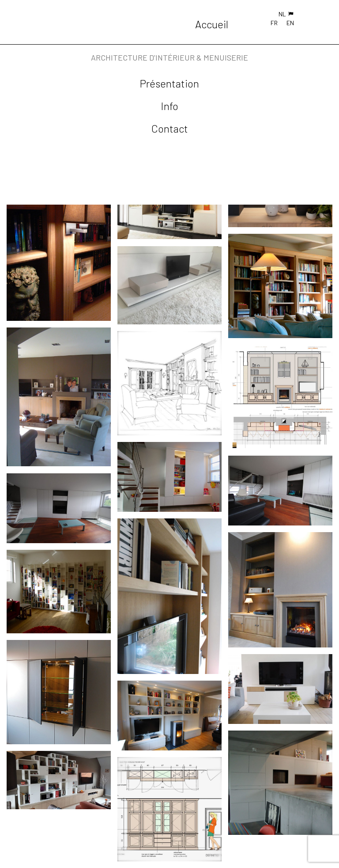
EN (290, 23)
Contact (170, 128)
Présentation (169, 83)
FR (274, 23)
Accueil (212, 24)
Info (169, 106)
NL (282, 14)
